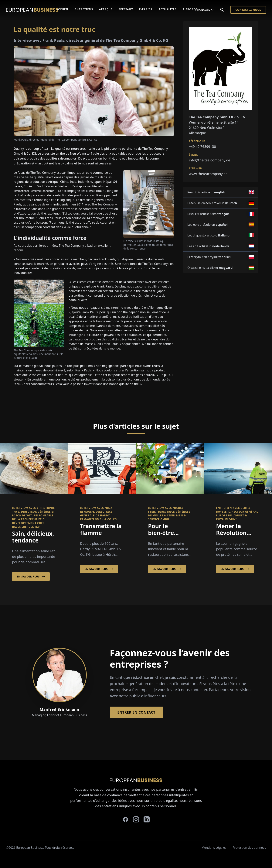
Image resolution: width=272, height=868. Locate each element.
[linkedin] (147, 819)
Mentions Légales (214, 848)
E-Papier (146, 9)
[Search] (222, 10)
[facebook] (125, 819)
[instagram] (136, 819)
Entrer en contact (136, 712)
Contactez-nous (248, 10)
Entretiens (84, 9)
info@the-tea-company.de (209, 160)
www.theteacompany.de (208, 174)
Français (205, 10)
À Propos (190, 9)
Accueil (62, 9)
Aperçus (106, 9)
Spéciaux (126, 9)
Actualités (167, 9)
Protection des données (249, 848)
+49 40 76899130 (202, 146)
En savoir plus (31, 577)
